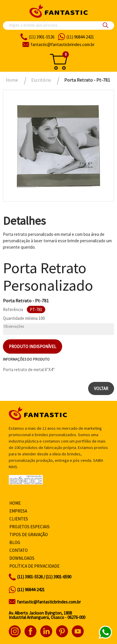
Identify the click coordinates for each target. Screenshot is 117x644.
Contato (19, 550)
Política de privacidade (34, 566)
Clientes (19, 519)
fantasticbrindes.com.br (63, 44)
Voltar (101, 388)
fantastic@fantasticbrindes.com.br (49, 602)
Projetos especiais (29, 527)
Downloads (22, 558)
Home (15, 503)
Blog (15, 542)
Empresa (18, 511)
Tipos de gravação (29, 535)
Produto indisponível (33, 346)
